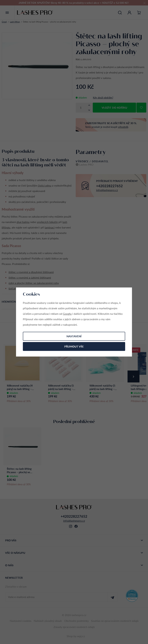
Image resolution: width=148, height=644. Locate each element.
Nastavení (74, 336)
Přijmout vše (74, 346)
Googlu (67, 314)
